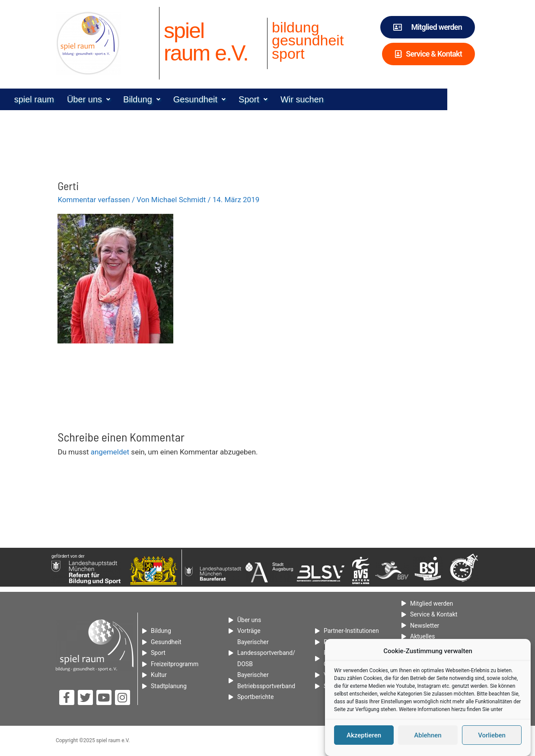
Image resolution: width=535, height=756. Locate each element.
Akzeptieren (364, 735)
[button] (132, 99)
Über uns (132, 99)
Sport (297, 99)
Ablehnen (428, 735)
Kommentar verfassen (94, 200)
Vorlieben (492, 735)
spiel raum (78, 99)
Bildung (185, 99)
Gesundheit (243, 99)
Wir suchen (346, 99)
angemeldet (110, 452)
